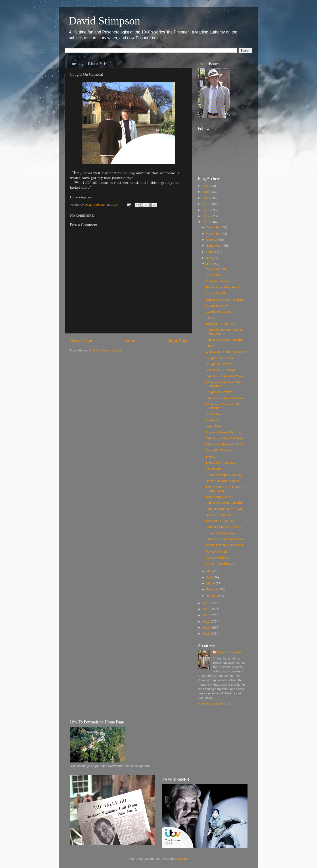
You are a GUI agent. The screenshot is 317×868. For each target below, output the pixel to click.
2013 (206, 615)
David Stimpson (104, 21)
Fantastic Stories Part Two (224, 509)
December (214, 227)
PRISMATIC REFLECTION (224, 545)
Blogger (183, 859)
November (214, 234)
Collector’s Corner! (218, 281)
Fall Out (211, 318)
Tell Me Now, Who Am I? (222, 287)
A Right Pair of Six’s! (220, 358)
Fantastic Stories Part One (224, 527)
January (212, 596)
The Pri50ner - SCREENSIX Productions (225, 489)
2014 (206, 609)
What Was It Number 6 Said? (226, 352)
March (211, 583)
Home (130, 341)
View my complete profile (215, 703)
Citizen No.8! (214, 275)
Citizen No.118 (216, 269)
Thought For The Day (220, 324)
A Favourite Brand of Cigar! (224, 444)
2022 (206, 186)
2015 (206, 603)
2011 (206, 628)
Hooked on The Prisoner (222, 481)
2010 (206, 634)
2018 (206, 210)
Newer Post (81, 341)
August (212, 252)
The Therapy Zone (218, 497)
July (210, 258)
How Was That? (216, 552)
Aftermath (212, 420)
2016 (206, 222)
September (214, 246)
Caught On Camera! (219, 312)
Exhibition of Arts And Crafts (225, 300)
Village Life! (214, 469)
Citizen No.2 (214, 414)
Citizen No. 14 (215, 293)
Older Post (177, 341)
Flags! (210, 346)
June (210, 264)
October (212, 240)
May (210, 571)
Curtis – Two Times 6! (220, 564)
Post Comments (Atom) (105, 350)
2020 (206, 198)
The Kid (211, 457)
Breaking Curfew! (217, 306)
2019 (206, 204)
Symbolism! (214, 426)
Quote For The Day (219, 450)
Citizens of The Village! (221, 370)
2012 (206, 622)
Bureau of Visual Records (223, 432)
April (210, 577)
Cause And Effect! (218, 558)
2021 (206, 192)
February (213, 589)
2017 (206, 216)
